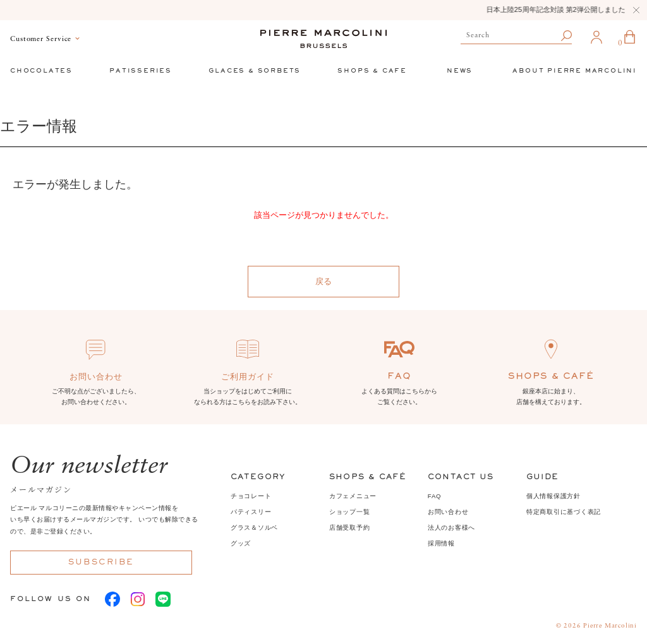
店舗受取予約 (350, 528)
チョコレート (251, 496)
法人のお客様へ (451, 528)
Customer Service (41, 39)
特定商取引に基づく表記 (564, 512)
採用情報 (441, 543)
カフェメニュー (353, 496)
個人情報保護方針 (553, 496)
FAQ (435, 496)
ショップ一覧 (350, 512)
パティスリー (251, 512)
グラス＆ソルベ (254, 528)
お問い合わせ (448, 512)
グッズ (241, 543)
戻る (323, 281)
